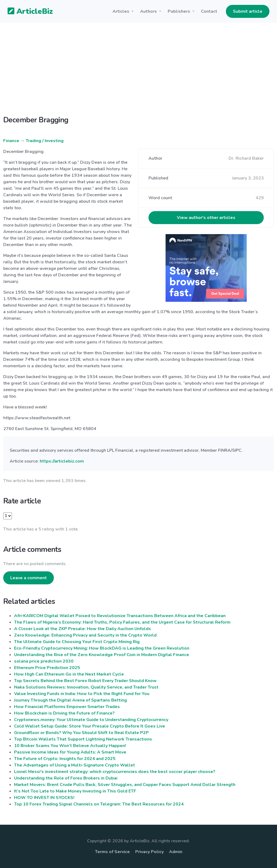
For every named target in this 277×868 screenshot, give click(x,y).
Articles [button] (121, 11)
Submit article (248, 11)
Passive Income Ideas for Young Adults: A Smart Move (70, 752)
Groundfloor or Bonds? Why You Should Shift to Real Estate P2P (81, 733)
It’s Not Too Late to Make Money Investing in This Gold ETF (75, 791)
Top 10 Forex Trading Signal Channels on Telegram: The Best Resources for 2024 (99, 804)
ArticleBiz (27, 12)
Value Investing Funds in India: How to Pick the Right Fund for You (82, 694)
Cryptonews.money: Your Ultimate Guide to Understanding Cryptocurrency (91, 720)
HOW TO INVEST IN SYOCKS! (44, 798)
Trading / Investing (45, 141)
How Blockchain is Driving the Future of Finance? (64, 713)
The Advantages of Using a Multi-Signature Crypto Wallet (75, 765)
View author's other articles (206, 218)
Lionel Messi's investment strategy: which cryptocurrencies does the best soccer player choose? (115, 772)
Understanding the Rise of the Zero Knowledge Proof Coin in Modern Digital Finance (102, 655)
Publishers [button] (179, 11)
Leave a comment (29, 578)
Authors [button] (149, 11)
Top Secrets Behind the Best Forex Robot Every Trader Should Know (85, 681)
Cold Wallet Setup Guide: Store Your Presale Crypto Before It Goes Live (90, 726)
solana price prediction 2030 (44, 661)
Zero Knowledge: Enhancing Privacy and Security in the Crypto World (85, 635)
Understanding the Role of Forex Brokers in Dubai (66, 778)
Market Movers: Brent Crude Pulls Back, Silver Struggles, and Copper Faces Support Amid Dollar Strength (125, 785)
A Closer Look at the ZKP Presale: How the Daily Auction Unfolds (83, 629)
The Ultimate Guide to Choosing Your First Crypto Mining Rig (77, 642)
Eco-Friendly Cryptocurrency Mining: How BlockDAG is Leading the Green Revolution (102, 648)
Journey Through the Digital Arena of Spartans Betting (70, 700)
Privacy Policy (149, 852)
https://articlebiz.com (62, 461)
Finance (11, 141)
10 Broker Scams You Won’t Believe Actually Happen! (70, 746)
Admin (176, 852)
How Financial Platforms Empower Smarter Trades (67, 707)
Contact (209, 11)
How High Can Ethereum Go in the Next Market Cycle (69, 674)
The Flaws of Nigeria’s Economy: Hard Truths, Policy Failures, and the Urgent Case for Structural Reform (122, 622)
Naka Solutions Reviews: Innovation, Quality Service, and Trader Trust (86, 687)
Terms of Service (112, 852)
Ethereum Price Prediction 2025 (47, 668)
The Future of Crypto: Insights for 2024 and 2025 (65, 759)
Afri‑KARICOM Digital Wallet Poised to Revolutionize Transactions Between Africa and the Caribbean (120, 616)
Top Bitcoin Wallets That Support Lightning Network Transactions (83, 739)
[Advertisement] (138, 74)
